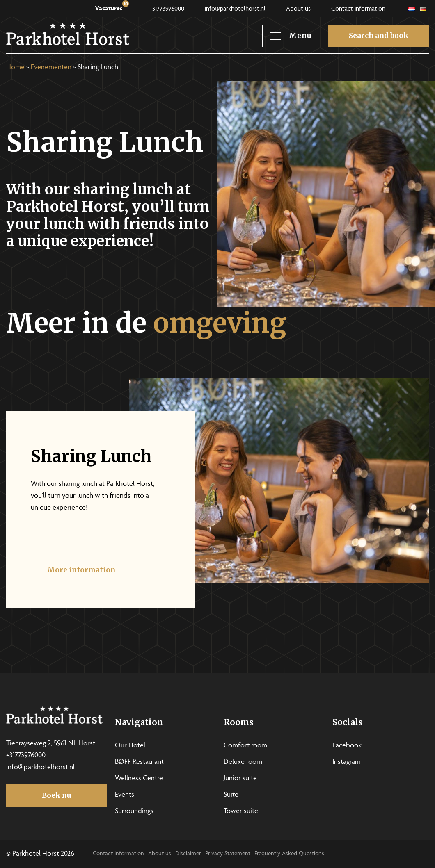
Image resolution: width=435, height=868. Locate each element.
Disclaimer (188, 854)
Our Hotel (130, 746)
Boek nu (57, 795)
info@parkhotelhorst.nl (235, 9)
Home (15, 68)
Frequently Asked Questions (289, 854)
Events (125, 795)
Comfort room (245, 746)
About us (298, 9)
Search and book (379, 36)
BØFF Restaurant (139, 762)
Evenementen (51, 68)
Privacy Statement (228, 854)
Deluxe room (243, 762)
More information (81, 576)
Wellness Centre (139, 779)
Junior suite (240, 779)
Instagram (347, 762)
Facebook (347, 746)
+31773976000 (167, 9)
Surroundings (134, 811)
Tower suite (241, 811)
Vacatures (112, 7)
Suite (231, 795)
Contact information (358, 9)
